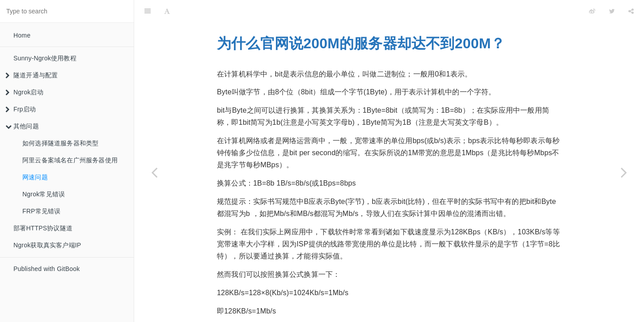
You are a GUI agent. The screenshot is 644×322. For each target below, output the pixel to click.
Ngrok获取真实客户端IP (47, 245)
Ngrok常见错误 (44, 194)
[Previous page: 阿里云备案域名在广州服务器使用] (154, 172)
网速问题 (35, 177)
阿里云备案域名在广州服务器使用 (70, 160)
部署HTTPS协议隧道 (43, 228)
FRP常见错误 (41, 211)
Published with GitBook (47, 269)
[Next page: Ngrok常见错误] (624, 172)
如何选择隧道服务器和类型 (60, 143)
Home (22, 35)
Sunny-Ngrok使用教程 (45, 58)
